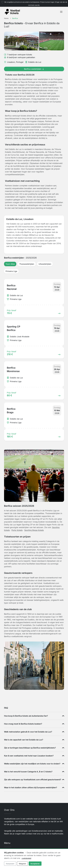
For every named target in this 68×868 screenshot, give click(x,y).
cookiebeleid (26, 858)
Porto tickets (17, 530)
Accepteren (35, 864)
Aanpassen (10, 864)
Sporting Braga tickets (34, 530)
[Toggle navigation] (61, 12)
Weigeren (22, 864)
